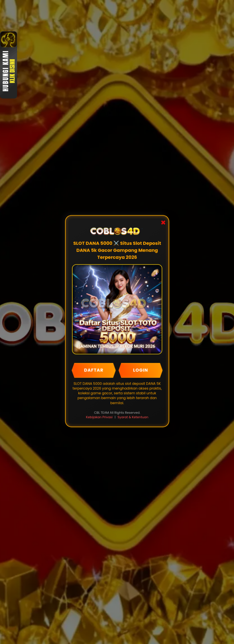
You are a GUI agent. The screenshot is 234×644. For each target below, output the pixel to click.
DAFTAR (94, 370)
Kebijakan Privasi (99, 417)
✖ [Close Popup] (163, 224)
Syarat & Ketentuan (133, 417)
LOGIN (140, 370)
